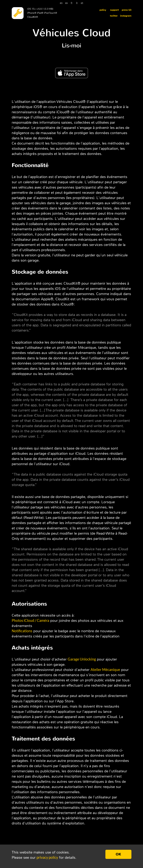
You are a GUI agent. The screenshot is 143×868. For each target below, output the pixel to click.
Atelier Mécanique (105, 670)
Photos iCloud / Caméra (30, 620)
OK (118, 854)
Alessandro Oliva (69, 848)
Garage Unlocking (82, 659)
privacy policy (47, 857)
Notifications (22, 631)
